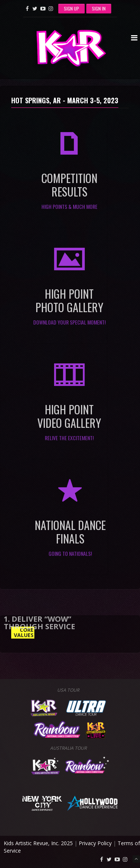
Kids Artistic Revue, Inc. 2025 (38, 843)
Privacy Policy (95, 843)
